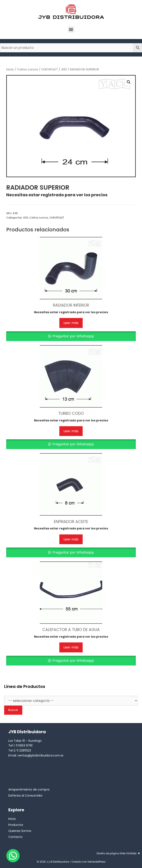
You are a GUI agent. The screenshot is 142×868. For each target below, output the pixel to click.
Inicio (10, 69)
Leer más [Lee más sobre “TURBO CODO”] (71, 431)
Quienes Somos (20, 831)
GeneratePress (97, 862)
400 (64, 69)
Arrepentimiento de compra (29, 789)
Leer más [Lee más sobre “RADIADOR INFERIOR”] (71, 323)
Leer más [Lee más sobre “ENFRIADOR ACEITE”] (71, 539)
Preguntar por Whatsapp (73, 336)
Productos (16, 825)
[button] (71, 29)
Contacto (15, 837)
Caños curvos (28, 69)
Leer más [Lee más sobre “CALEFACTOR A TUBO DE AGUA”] (71, 647)
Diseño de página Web (111, 853)
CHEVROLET (50, 69)
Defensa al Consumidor (26, 796)
